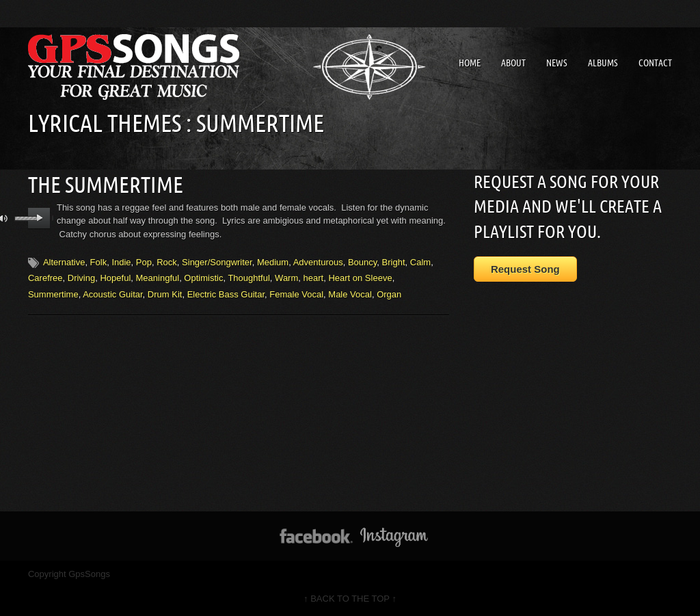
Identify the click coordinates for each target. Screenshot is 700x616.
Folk (99, 262)
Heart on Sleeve (360, 278)
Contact (655, 63)
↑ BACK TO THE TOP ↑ (350, 599)
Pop (144, 262)
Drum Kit (165, 294)
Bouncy (362, 262)
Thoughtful (248, 278)
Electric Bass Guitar (226, 294)
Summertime (53, 294)
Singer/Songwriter (217, 262)
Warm (286, 278)
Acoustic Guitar (112, 294)
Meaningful (158, 278)
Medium (273, 262)
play (39, 218)
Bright (394, 262)
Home (470, 63)
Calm (420, 262)
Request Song (525, 269)
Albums (603, 63)
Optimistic (203, 278)
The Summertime (106, 185)
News (557, 63)
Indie (121, 262)
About (513, 63)
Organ (389, 294)
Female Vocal (296, 294)
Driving (81, 278)
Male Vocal (350, 294)
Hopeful (115, 278)
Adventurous (318, 262)
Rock (167, 262)
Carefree (45, 278)
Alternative (64, 262)
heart (314, 278)
